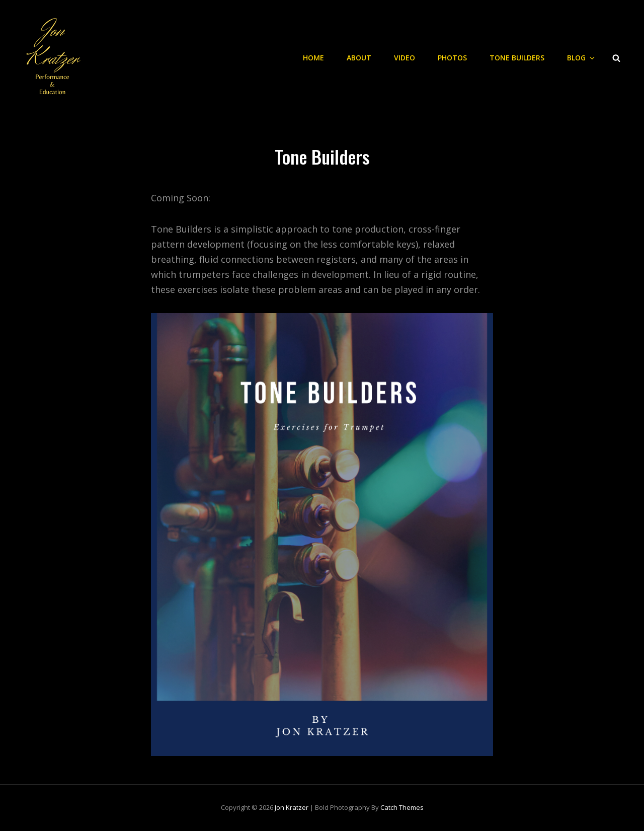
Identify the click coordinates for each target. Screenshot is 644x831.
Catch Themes (402, 807)
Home (313, 58)
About (359, 58)
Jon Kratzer (292, 807)
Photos (452, 58)
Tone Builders (517, 58)
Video (405, 58)
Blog (582, 58)
